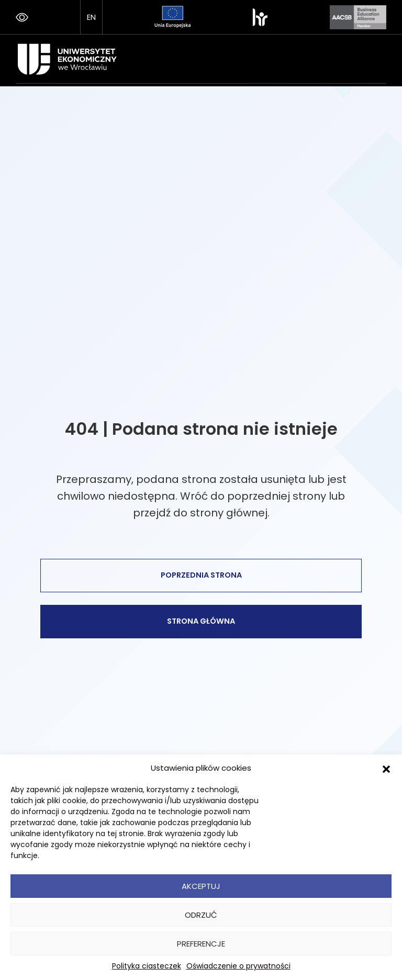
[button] (386, 768)
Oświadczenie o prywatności (238, 966)
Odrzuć (201, 915)
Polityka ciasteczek (147, 966)
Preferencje (201, 944)
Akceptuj (201, 886)
